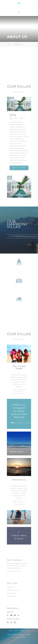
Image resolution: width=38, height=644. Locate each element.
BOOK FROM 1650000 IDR (19, 168)
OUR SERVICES (13, 590)
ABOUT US (11, 587)
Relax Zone (17, 452)
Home (9, 44)
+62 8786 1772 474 (14, 571)
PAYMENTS (11, 596)
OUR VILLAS (12, 593)
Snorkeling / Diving (17, 519)
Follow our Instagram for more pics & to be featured (19, 411)
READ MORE (19, 392)
